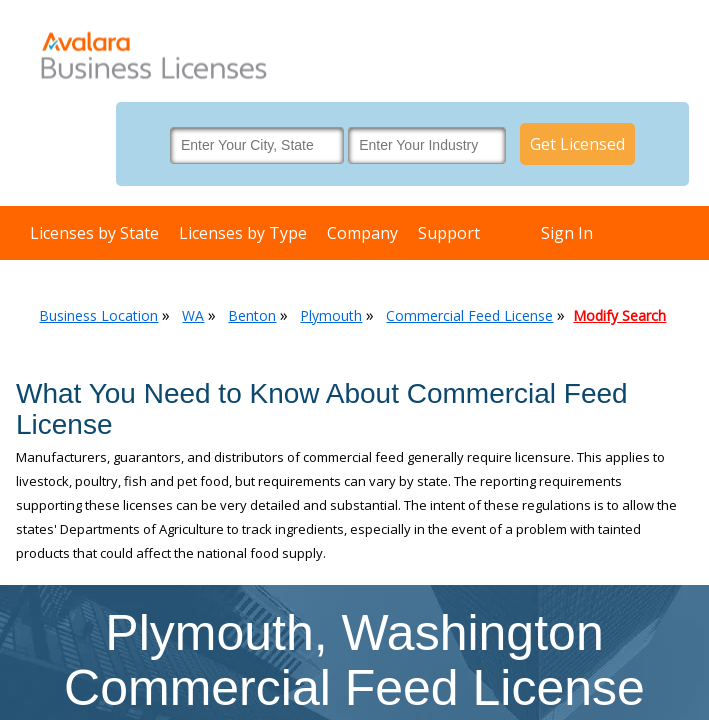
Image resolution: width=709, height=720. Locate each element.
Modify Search (619, 315)
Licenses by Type (243, 233)
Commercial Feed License (469, 315)
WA (193, 315)
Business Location (98, 315)
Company (362, 233)
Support (449, 233)
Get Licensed (577, 144)
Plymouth (331, 315)
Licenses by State (94, 233)
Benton (252, 315)
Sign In (567, 233)
